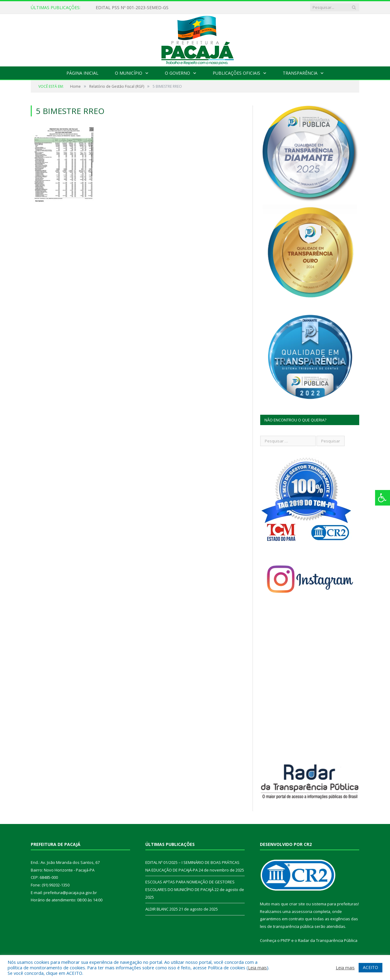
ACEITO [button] (370, 967)
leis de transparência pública (287, 926)
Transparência (300, 73)
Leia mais (257, 968)
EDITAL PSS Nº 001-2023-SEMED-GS (132, 8)
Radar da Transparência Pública (328, 940)
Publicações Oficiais (236, 73)
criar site (297, 904)
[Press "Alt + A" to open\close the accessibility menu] (383, 498)
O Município (129, 73)
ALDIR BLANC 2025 (162, 909)
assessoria (302, 911)
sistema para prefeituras (335, 904)
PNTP (285, 940)
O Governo (177, 73)
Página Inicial (82, 73)
